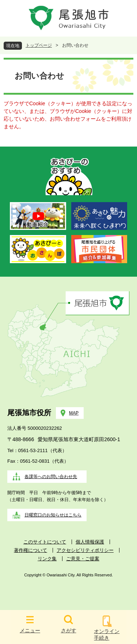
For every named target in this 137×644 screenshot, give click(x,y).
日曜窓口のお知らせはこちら (53, 515)
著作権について (31, 550)
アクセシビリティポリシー (85, 550)
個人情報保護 (90, 542)
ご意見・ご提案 (83, 559)
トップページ (39, 45)
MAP (74, 413)
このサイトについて (45, 542)
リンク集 (47, 559)
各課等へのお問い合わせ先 (51, 477)
